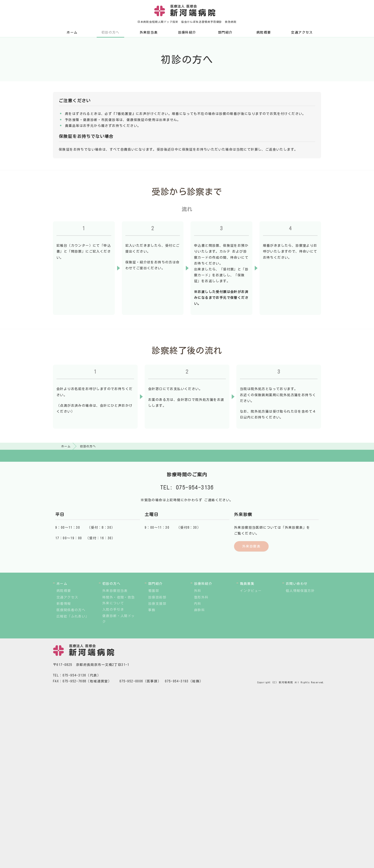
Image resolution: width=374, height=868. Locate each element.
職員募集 (247, 584)
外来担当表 (149, 32)
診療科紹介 (187, 32)
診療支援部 (157, 604)
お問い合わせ (297, 584)
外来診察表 (251, 546)
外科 (198, 591)
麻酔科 (199, 610)
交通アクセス (302, 32)
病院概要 (264, 32)
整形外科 (201, 597)
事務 (152, 610)
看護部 (154, 591)
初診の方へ (110, 32)
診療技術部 (157, 597)
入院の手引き (113, 610)
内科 (198, 604)
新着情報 (64, 604)
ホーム (72, 32)
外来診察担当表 (115, 591)
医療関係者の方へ (71, 610)
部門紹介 (225, 32)
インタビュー (251, 591)
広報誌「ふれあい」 (73, 616)
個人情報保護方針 (300, 591)
